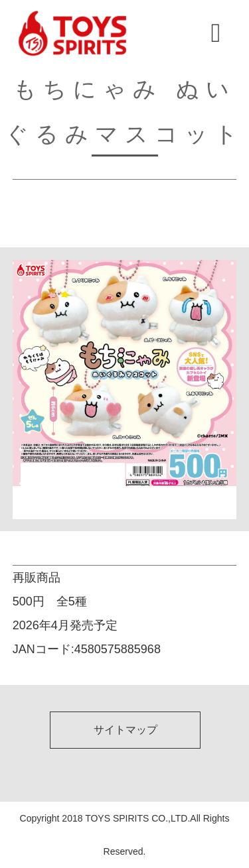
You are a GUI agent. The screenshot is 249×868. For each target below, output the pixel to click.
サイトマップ (125, 730)
